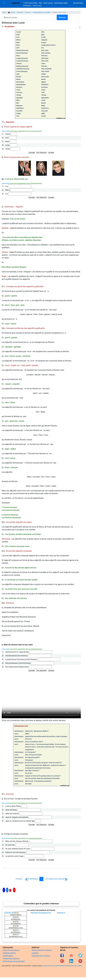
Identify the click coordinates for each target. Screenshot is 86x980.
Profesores (27, 6)
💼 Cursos (11, 12)
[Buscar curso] (27, 17)
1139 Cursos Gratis (31, 3)
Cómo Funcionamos (11, 950)
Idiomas (20, 12)
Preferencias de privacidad (14, 961)
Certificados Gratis (61, 3)
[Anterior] (32, 879)
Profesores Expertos (11, 959)
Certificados (8, 956)
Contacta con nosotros (41, 956)
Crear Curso (37, 6)
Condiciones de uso (49, 966)
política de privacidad (62, 966)
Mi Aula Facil (78, 3)
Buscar (62, 17)
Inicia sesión (6, 131)
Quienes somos (9, 953)
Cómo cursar (48, 3)
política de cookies (76, 966)
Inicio (4, 12)
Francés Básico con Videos (42, 12)
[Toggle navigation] (4, 2)
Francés (28, 12)
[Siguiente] (56, 879)
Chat (40, 3)
